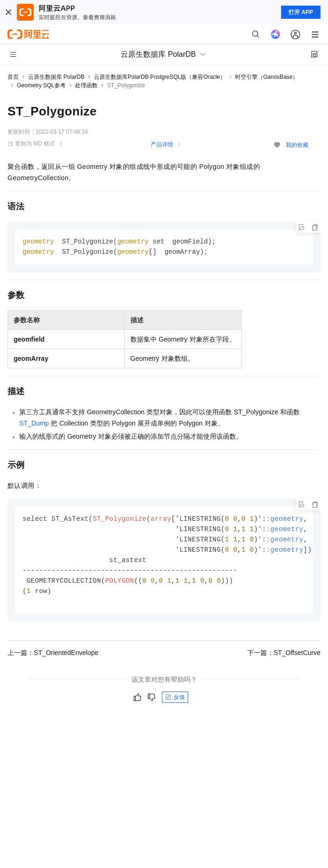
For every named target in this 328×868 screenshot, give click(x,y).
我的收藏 (297, 145)
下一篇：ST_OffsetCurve (284, 658)
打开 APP (301, 12)
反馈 (175, 702)
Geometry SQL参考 (41, 85)
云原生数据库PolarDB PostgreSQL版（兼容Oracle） (160, 77)
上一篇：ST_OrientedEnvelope (53, 658)
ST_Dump (34, 424)
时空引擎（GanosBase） (267, 77)
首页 (13, 77)
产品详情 (162, 145)
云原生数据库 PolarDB (56, 77)
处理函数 (86, 85)
